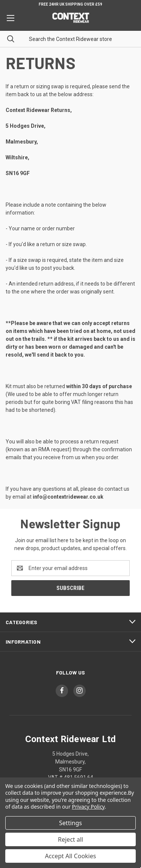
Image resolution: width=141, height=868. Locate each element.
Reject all (70, 839)
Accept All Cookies (71, 856)
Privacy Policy (88, 807)
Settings (70, 823)
